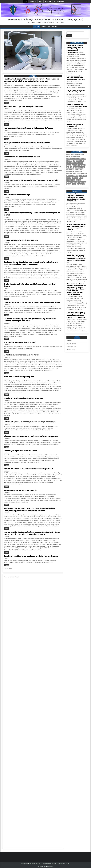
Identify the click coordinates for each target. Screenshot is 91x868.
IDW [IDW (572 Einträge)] (73, 171)
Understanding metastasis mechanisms (21, 240)
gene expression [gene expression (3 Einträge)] (79, 169)
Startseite (36, 26)
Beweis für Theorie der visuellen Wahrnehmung (23, 398)
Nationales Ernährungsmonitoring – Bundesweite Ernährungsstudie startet (32, 214)
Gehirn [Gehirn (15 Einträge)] (69, 169)
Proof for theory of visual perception (19, 377)
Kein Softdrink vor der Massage (17, 195)
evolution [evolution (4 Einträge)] (75, 165)
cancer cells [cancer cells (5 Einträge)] (70, 159)
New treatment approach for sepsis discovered (24, 106)
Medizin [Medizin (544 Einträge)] (84, 174)
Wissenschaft (33, 1)
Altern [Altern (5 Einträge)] (68, 154)
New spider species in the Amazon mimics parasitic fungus (28, 128)
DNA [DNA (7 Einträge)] (83, 161)
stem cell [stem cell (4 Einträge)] (78, 180)
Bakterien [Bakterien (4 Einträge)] (74, 154)
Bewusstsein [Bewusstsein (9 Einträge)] (81, 154)
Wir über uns (48, 1)
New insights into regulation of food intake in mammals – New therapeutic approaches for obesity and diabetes (29, 509)
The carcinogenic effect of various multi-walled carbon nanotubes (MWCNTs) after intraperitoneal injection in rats (76, 259)
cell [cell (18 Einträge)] (85, 159)
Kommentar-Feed (71, 347)
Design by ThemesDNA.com (45, 866)
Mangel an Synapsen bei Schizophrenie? (21, 490)
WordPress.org (71, 350)
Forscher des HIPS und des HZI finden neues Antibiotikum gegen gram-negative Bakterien (76, 227)
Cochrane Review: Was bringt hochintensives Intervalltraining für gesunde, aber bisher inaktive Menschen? (31, 263)
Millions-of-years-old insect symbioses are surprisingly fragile (30, 422)
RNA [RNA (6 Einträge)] (74, 180)
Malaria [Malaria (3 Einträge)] (79, 174)
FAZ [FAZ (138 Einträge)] (71, 167)
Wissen (41, 1)
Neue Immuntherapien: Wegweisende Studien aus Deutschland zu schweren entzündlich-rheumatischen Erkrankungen (31, 80)
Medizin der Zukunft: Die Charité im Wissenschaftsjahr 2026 (28, 469)
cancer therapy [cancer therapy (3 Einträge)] (78, 159)
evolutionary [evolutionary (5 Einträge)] (82, 165)
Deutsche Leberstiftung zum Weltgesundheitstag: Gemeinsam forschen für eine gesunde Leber (30, 320)
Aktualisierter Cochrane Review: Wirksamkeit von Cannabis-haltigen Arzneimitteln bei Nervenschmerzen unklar (75, 49)
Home (26, 1)
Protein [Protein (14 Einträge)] (81, 178)
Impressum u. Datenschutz (60, 1)
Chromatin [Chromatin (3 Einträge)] (69, 161)
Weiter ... (7, 103)
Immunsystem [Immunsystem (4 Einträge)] (78, 171)
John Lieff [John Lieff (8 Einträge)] (69, 174)
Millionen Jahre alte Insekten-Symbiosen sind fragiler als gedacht (31, 436)
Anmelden (69, 341)
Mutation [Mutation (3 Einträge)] (69, 176)
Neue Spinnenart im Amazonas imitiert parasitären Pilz (27, 142)
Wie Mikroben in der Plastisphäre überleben (22, 157)
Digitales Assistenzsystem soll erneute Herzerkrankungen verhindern (32, 302)
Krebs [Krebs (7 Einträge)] (74, 174)
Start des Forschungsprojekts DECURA (20, 342)
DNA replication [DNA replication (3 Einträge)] (71, 163)
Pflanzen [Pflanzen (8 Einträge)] (69, 178)
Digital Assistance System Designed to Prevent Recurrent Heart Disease (30, 285)
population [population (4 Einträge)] (75, 178)
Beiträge (44, 26)
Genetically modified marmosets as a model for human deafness (31, 556)
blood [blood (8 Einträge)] (68, 157)
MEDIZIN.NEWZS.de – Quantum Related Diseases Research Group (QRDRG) (45, 19)
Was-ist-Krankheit (53, 26)
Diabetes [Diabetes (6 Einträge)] (78, 161)
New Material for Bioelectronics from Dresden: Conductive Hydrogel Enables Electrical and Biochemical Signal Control (32, 533)
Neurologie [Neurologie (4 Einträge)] (75, 176)
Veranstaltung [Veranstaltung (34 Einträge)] (81, 184)
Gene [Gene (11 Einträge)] (73, 169)
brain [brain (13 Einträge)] (73, 157)
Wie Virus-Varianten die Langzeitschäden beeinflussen (77, 105)
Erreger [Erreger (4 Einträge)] (69, 165)
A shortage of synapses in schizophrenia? (21, 451)
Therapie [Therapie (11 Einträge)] (69, 184)
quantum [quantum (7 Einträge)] (69, 180)
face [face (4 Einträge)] (68, 167)
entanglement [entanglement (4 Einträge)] (79, 163)
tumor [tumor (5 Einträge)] (74, 184)
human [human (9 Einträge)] (69, 171)
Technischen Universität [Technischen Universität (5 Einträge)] (73, 182)
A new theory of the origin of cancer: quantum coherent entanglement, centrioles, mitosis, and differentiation (76, 315)
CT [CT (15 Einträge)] (74, 161)
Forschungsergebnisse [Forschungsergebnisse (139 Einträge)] (79, 167)
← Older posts (8, 569)
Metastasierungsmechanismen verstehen (21, 355)
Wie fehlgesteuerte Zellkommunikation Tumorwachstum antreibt (31, 180)
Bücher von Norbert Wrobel (12, 577)
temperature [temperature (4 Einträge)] (83, 182)
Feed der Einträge (71, 344)
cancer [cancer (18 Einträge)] (77, 157)
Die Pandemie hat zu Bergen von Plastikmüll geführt (76, 91)
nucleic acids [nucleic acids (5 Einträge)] (83, 176)
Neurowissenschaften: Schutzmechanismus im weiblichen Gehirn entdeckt (76, 78)
